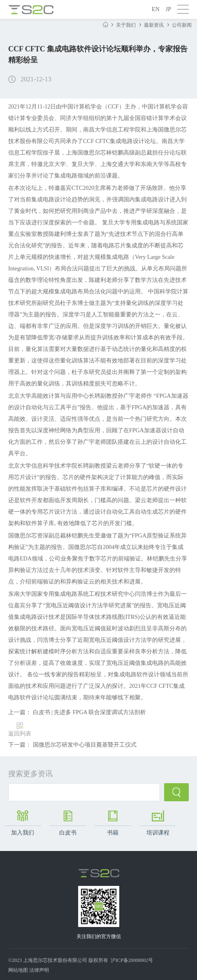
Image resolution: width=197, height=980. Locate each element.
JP (168, 9)
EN (156, 9)
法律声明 (39, 970)
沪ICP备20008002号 (132, 960)
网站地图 (18, 970)
